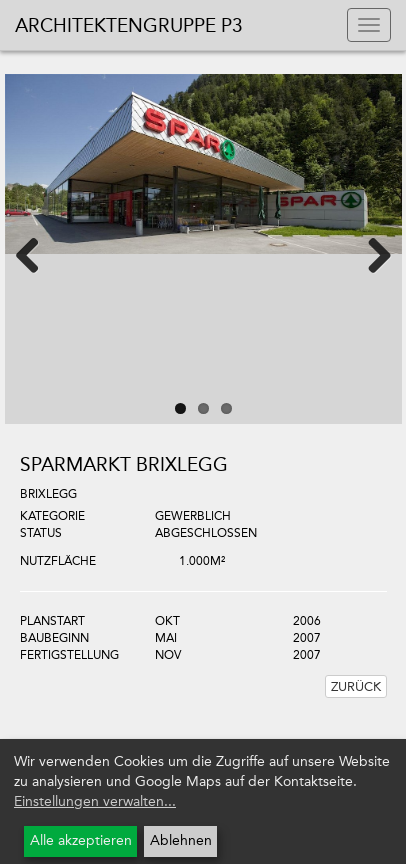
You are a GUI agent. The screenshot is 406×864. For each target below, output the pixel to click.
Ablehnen (181, 840)
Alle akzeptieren (81, 840)
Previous (40, 254)
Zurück (356, 686)
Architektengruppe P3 (129, 25)
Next (367, 254)
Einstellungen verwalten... (95, 801)
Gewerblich (193, 516)
